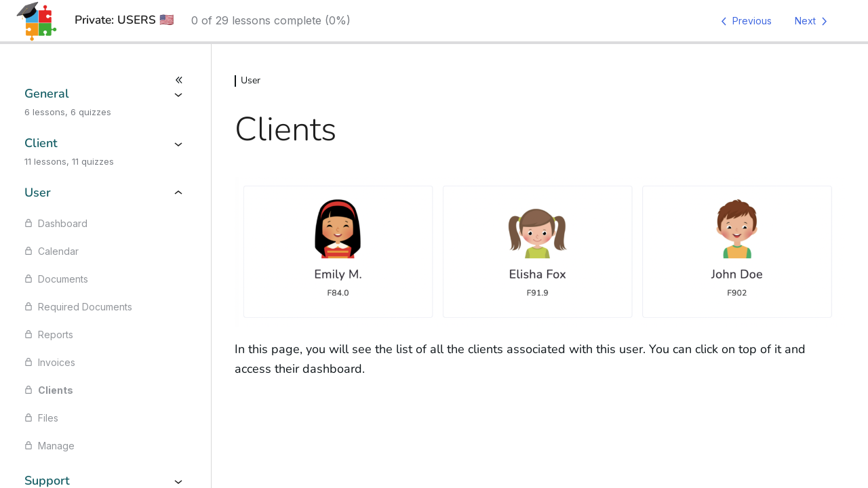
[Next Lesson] (813, 21)
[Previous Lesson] (744, 21)
